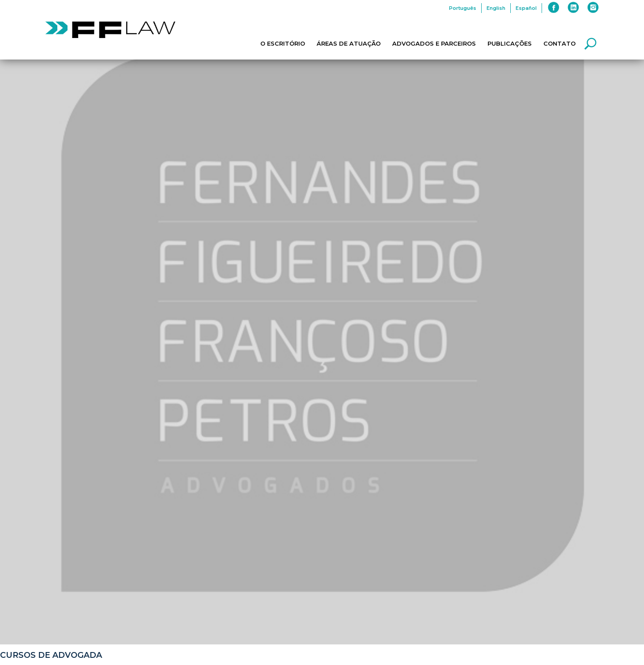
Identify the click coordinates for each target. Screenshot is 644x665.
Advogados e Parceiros (434, 43)
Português (463, 8)
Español (526, 8)
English (496, 8)
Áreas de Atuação (349, 43)
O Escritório (283, 43)
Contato (559, 43)
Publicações (510, 43)
